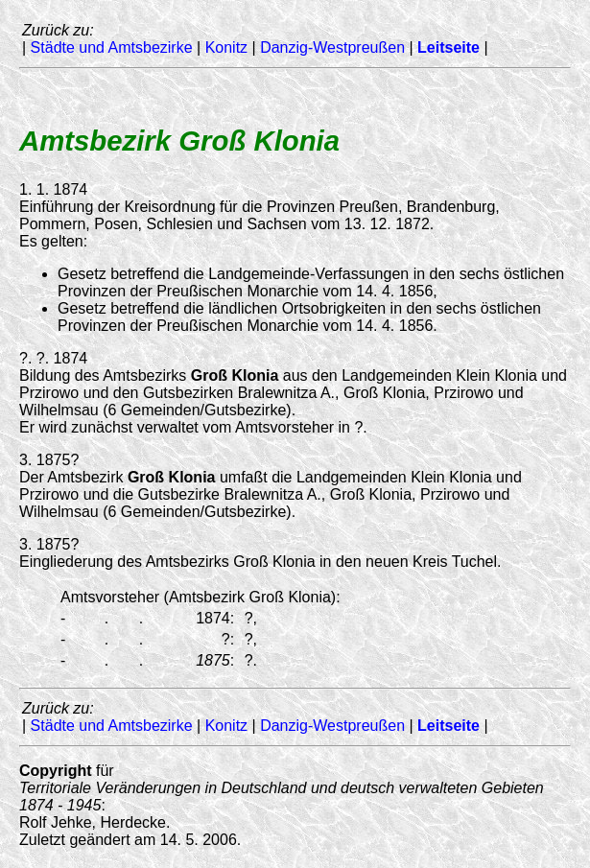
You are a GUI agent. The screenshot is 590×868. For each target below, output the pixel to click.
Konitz (226, 47)
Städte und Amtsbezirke (112, 47)
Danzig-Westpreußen (332, 47)
